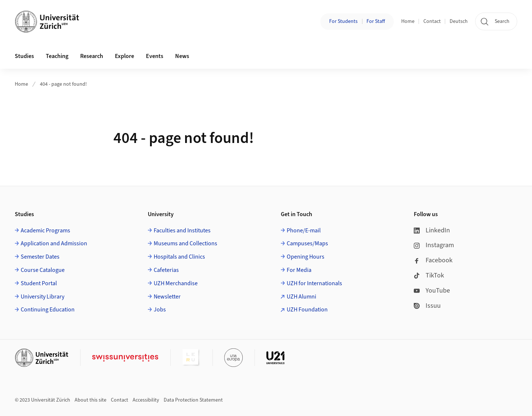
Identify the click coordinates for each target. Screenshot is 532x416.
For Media (299, 270)
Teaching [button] (57, 56)
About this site (91, 400)
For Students (343, 21)
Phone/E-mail (304, 231)
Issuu (427, 306)
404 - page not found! (63, 84)
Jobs (160, 310)
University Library (42, 297)
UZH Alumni (301, 297)
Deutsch (459, 21)
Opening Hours (306, 257)
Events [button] (155, 56)
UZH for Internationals (314, 283)
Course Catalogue (43, 270)
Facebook (433, 260)
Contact (432, 21)
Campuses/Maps (307, 243)
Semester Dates (40, 257)
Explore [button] (125, 56)
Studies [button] (24, 56)
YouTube (432, 291)
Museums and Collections (185, 243)
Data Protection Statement (193, 400)
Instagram (434, 245)
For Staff (376, 21)
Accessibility (146, 400)
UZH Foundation (307, 310)
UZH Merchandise (176, 283)
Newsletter (167, 297)
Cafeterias (166, 270)
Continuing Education (48, 310)
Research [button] (92, 56)
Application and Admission (54, 243)
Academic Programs (45, 231)
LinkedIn (432, 230)
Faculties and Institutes (182, 231)
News (182, 56)
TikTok (429, 275)
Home (408, 21)
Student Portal (39, 283)
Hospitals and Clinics (179, 257)
